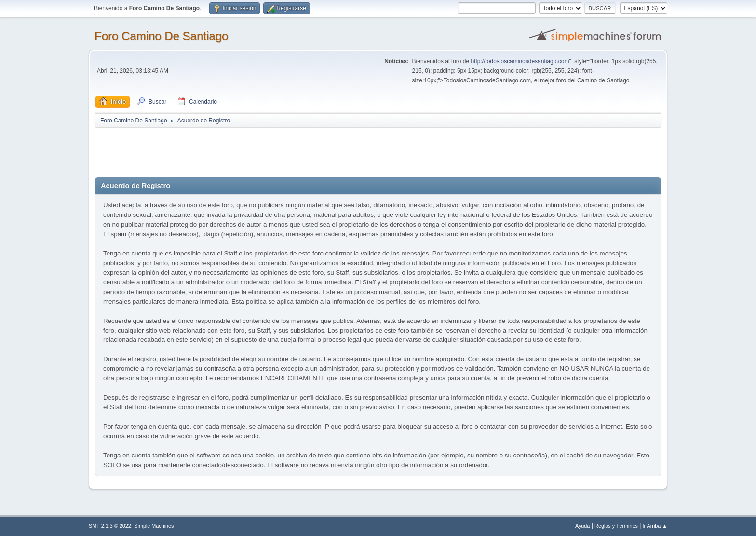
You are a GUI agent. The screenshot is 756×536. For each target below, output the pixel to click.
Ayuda (582, 526)
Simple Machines (154, 526)
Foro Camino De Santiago (161, 36)
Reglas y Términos (616, 526)
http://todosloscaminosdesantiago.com (520, 61)
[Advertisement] (265, 150)
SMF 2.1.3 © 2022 (110, 526)
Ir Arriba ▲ (655, 526)
